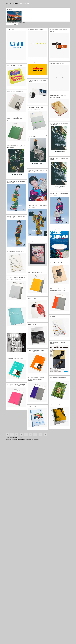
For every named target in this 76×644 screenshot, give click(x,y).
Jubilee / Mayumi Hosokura (55, 397)
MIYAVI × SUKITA (32, 291)
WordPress (13, 431)
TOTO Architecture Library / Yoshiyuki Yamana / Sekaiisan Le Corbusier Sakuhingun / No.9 (36, 371)
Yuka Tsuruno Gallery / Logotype (57, 56)
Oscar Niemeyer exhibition (55, 221)
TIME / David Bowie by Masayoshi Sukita (15, 323)
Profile (9, 15)
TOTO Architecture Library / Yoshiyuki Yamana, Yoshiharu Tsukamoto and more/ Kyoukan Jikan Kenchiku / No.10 (16, 111)
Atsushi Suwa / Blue (32, 317)
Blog (16, 15)
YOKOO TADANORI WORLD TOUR (14, 57)
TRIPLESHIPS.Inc (35, 431)
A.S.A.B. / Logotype (11, 22)
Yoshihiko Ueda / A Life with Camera (14, 297)
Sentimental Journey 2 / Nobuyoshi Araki (15, 83)
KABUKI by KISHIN (32, 233)
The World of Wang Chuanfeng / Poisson (15, 244)
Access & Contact (21, 15)
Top (7, 15)
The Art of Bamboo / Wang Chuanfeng (58, 255)
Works (13, 15)
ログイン (20, 430)
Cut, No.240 (9, 9)
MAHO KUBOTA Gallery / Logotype (36, 22)
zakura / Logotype (32, 54)
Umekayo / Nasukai (32, 399)
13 (40, 427)
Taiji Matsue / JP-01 (54, 308)
